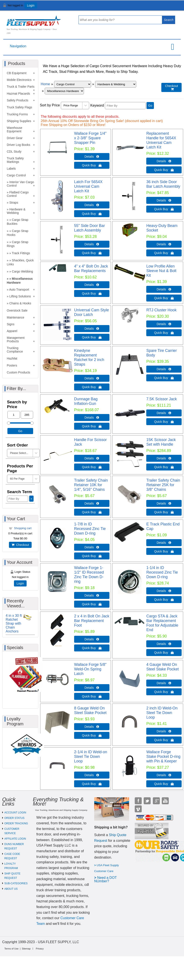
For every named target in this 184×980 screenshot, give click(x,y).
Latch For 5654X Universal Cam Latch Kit (88, 186)
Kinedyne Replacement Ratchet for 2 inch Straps (89, 357)
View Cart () (167, 7)
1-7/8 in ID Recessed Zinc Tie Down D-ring (90, 529)
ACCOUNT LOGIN (15, 813)
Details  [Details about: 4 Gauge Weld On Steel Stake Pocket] (164, 683)
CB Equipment (17, 73)
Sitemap (26, 949)
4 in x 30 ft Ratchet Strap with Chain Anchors (14, 623)
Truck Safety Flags (19, 107)
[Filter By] (125, 106)
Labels (11, 169)
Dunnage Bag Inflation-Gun (86, 401)
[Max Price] (27, 415)
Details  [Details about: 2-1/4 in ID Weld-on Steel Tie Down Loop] (92, 775)
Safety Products (18, 100)
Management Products (16, 339)
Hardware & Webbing (16, 211)
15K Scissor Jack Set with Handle (161, 442)
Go (150, 106)
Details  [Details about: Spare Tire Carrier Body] (164, 369)
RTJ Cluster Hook (161, 310)
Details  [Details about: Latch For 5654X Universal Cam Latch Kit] (92, 205)
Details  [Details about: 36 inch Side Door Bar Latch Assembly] (164, 200)
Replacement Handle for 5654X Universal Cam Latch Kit (161, 140)
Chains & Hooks (20, 303)
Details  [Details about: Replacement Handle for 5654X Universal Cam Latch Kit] (164, 161)
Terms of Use (11, 949)
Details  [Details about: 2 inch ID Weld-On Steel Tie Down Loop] (164, 731)
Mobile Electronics (19, 80)
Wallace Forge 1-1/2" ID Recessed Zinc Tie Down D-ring (89, 575)
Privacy (40, 949)
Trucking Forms (17, 114)
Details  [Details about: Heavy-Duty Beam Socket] (164, 244)
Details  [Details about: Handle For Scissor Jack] (92, 458)
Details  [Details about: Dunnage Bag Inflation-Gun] (92, 418)
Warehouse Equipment (14, 130)
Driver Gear (15, 138)
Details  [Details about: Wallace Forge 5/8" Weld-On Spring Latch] (92, 688)
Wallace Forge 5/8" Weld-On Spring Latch (90, 669)
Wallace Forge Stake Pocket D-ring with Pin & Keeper (163, 757)
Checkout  (171, 88)
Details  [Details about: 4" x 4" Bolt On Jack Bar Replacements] (92, 285)
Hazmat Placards (18, 94)
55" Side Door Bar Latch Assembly (89, 228)
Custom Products (18, 372)
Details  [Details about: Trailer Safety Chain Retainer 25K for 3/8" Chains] (164, 503)
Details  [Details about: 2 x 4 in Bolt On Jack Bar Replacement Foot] (92, 639)
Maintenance (15, 317)
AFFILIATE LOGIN (15, 839)
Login (31, 5)
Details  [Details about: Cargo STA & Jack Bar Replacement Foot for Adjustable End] (164, 644)
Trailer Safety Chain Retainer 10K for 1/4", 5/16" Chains (91, 485)
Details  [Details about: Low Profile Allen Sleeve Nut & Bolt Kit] (164, 289)
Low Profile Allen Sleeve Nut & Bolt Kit (161, 271)
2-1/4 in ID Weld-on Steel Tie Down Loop (91, 757)
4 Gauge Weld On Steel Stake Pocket (163, 667)
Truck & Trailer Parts (21, 87)
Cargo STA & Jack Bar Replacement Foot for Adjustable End (162, 623)
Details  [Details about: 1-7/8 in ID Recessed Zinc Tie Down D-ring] (92, 547)
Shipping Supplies (19, 121)
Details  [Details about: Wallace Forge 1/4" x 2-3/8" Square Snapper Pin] (92, 157)
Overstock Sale (17, 310)
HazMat (12, 358)
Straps (14, 203)
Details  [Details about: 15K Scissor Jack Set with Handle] (164, 458)
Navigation (18, 46)
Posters (12, 365)
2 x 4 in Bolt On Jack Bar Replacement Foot (92, 621)
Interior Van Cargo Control (20, 184)
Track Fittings (21, 253)
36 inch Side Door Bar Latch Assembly (163, 184)
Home (45, 84)
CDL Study (14, 152)
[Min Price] (14, 415)
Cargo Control (16, 175)
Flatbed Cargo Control (18, 194)
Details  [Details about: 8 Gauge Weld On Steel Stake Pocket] (92, 727)
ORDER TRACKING (16, 823)
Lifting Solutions (20, 296)
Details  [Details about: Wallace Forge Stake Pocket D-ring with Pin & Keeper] (164, 775)
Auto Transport (19, 290)
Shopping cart (23, 528)
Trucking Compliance (15, 350)
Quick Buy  (92, 165)
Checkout (20, 545)
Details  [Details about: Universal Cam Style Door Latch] (92, 329)
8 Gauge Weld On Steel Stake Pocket (90, 710)
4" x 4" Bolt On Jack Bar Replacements (91, 268)
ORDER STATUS (14, 818)
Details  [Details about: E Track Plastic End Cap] (164, 543)
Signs (11, 324)
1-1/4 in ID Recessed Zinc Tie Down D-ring (162, 572)
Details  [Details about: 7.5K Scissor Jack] (164, 413)
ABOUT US (11, 889)
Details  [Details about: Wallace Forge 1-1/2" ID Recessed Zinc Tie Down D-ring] (92, 595)
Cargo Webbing (22, 271)
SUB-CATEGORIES (16, 883)
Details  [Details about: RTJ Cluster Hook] (164, 324)
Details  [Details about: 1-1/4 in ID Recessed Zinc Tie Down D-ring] (164, 591)
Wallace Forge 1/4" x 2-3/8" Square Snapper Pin (90, 138)
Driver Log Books (18, 145)
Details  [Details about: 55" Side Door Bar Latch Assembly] (92, 244)
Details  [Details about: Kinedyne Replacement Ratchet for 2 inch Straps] (92, 378)
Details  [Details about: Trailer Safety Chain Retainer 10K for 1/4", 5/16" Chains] (92, 503)
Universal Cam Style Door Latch (91, 312)
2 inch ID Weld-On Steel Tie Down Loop (162, 713)
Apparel (12, 331)
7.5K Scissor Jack (162, 399)
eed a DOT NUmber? (105, 879)
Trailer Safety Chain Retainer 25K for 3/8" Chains (163, 485)
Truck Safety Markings (15, 160)
